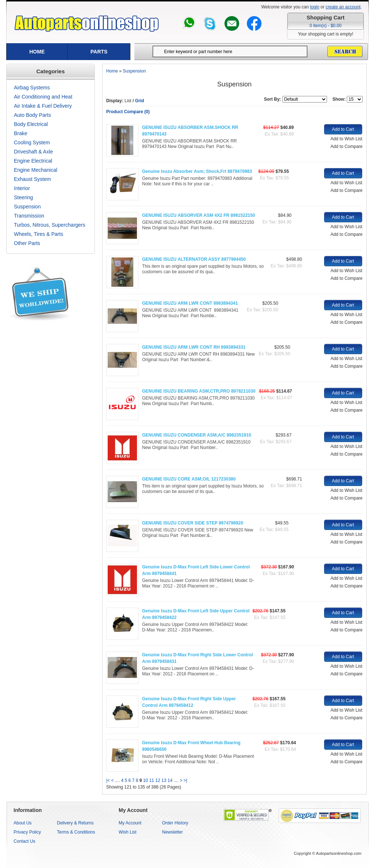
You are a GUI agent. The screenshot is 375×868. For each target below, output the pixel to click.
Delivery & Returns (75, 823)
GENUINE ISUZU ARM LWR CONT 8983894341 (190, 303)
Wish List (128, 832)
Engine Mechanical (36, 170)
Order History (175, 823)
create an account (343, 7)
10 (146, 780)
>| (185, 780)
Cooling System (32, 142)
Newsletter (173, 832)
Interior (22, 188)
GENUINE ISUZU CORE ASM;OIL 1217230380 (189, 479)
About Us (23, 823)
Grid (140, 101)
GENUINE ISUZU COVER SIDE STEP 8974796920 (193, 523)
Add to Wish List (347, 139)
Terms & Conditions (76, 832)
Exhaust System (32, 179)
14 (170, 780)
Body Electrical (31, 124)
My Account (130, 823)
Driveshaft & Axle (34, 152)
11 (151, 780)
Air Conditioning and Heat (43, 97)
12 (158, 780)
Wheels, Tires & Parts (39, 234)
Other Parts (27, 243)
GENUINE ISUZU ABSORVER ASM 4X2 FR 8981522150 (198, 215)
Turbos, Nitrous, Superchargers (50, 225)
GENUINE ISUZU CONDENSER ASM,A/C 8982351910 (197, 435)
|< (108, 780)
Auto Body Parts (32, 115)
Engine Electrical (33, 161)
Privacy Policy (27, 832)
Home (37, 52)
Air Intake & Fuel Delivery (43, 106)
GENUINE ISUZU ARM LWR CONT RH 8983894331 (194, 347)
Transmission (29, 216)
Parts (99, 52)
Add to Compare (347, 146)
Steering (23, 197)
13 (164, 780)
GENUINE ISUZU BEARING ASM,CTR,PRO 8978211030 (199, 391)
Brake (21, 133)
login (315, 7)
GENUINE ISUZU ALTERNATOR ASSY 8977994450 (194, 259)
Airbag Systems (32, 88)
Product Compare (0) (128, 112)
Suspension (27, 207)
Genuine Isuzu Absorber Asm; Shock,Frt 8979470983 (197, 171)
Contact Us (24, 841)
